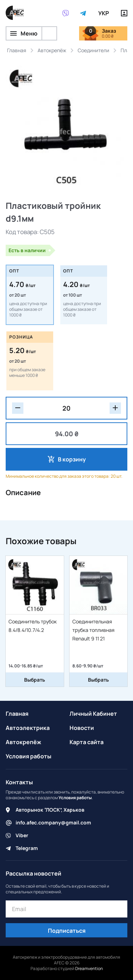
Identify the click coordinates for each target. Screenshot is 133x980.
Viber (22, 835)
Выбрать (35, 680)
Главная (17, 714)
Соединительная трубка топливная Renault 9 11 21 (93, 630)
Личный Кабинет (93, 714)
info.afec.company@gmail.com (53, 822)
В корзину (72, 459)
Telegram (27, 848)
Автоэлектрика (28, 728)
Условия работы (29, 756)
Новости (82, 728)
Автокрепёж (23, 742)
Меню (24, 33)
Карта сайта (87, 742)
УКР (104, 13)
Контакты (19, 782)
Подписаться (67, 931)
